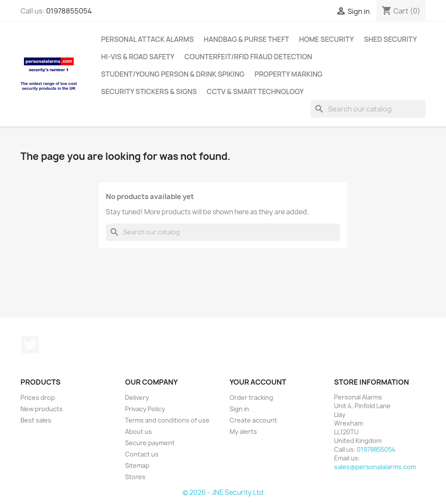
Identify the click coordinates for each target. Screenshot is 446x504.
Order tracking (251, 397)
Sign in (239, 409)
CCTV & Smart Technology (255, 91)
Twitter (30, 345)
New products (42, 409)
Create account (253, 420)
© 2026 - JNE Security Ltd (223, 492)
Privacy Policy (145, 409)
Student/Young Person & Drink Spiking (173, 74)
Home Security (327, 39)
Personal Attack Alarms (147, 39)
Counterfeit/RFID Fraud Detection (248, 57)
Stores (135, 477)
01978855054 (69, 11)
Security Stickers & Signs (149, 91)
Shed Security (390, 39)
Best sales (36, 420)
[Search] (368, 109)
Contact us (142, 454)
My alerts (243, 431)
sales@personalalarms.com (375, 467)
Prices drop (38, 397)
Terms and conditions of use (167, 420)
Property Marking (288, 74)
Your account (258, 382)
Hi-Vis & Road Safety (138, 57)
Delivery (137, 397)
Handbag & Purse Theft (247, 39)
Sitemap (137, 465)
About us (139, 431)
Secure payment (150, 443)
